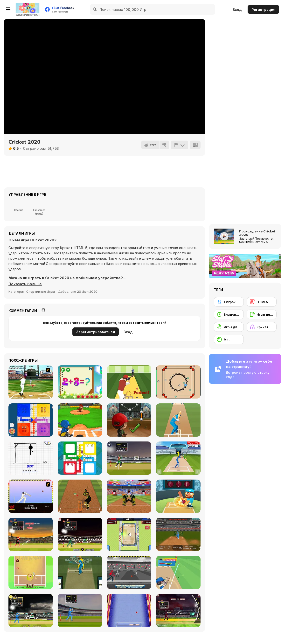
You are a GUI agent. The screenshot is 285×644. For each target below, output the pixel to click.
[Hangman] (31, 458)
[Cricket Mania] (178, 458)
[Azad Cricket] (129, 572)
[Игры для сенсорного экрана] (229, 327)
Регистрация (263, 10)
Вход (237, 10)
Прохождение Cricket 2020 (257, 233)
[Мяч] (229, 339)
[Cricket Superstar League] (178, 534)
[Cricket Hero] (178, 496)
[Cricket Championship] (31, 610)
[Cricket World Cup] (80, 534)
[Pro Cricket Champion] (129, 382)
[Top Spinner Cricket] (31, 496)
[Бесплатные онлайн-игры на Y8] (28, 9)
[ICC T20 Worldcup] (80, 572)
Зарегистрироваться (96, 332)
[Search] (95, 9)
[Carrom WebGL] (178, 382)
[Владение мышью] (229, 314)
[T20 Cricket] (129, 458)
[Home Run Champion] (80, 420)
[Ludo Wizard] (31, 420)
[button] (25, 284)
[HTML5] (262, 302)
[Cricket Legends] (178, 572)
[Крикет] (262, 327)
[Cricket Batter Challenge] (80, 496)
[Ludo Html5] (80, 458)
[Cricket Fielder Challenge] (129, 496)
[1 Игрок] (229, 302)
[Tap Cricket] (178, 420)
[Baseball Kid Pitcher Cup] (129, 420)
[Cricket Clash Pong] (129, 610)
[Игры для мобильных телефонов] (262, 314)
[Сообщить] (180, 145)
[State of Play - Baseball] (31, 382)
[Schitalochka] (80, 382)
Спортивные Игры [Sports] (41, 291)
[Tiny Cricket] (31, 572)
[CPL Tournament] (31, 534)
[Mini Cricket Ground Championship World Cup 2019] (129, 534)
